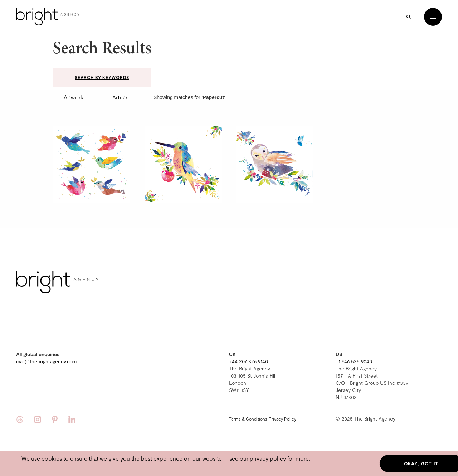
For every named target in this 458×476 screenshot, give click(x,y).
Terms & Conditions (248, 419)
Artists (120, 97)
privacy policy (268, 458)
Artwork (74, 97)
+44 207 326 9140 (249, 361)
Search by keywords (102, 77)
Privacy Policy (282, 419)
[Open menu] (433, 17)
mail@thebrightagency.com (46, 361)
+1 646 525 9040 (354, 361)
